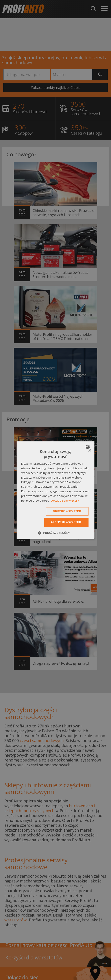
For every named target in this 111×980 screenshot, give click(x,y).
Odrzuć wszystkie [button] (67, 511)
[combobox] (88, 447)
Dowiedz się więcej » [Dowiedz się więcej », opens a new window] (65, 501)
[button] (55, 533)
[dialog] (56, 490)
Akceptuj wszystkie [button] (66, 522)
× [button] (89, 450)
